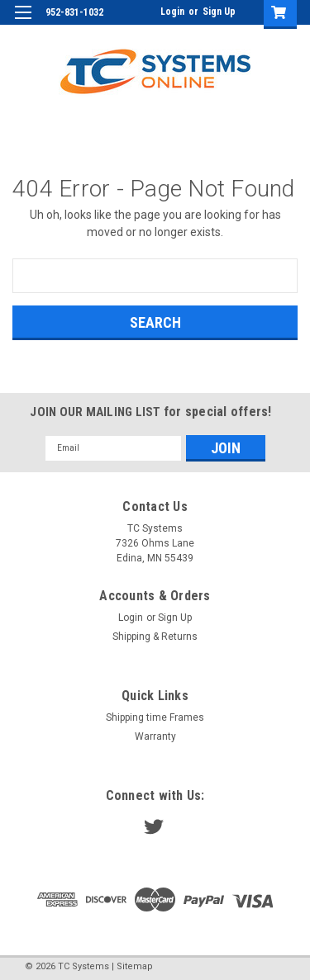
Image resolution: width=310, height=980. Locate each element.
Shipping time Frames (155, 717)
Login (172, 12)
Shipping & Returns (155, 637)
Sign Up (219, 12)
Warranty (155, 736)
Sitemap (135, 966)
